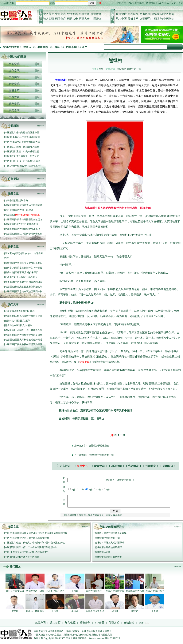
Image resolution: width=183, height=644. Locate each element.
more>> (41, 126)
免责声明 (40, 625)
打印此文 (151, 466)
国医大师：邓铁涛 (24, 210)
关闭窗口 (168, 466)
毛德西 (31, 311)
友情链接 (129, 625)
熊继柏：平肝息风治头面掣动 (109, 545)
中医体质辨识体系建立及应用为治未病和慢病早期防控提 (39, 535)
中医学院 (14, 77)
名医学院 (43, 47)
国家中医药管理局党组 (28, 147)
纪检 (7, 277)
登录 (92, 3)
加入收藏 (116, 466)
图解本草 (133, 19)
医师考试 (151, 3)
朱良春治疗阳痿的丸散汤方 (29, 219)
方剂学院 (14, 71)
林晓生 (29, 325)
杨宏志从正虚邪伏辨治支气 (29, 287)
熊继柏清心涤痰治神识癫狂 (108, 550)
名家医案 (145, 14)
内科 (57, 47)
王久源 (155, 613)
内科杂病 (71, 47)
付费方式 (114, 625)
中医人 (27, 47)
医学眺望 (139, 3)
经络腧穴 (157, 14)
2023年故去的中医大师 (28, 559)
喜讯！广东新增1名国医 (28, 161)
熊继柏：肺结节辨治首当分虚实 (111, 535)
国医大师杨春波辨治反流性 (29, 335)
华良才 (115, 613)
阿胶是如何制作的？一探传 (29, 268)
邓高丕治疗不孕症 (55, 593)
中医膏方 (96, 19)
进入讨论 (65, 466)
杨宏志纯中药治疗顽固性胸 (29, 291)
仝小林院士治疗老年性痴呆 (29, 330)
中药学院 (14, 110)
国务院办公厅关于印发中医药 (25, 137)
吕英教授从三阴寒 (35, 593)
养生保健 (10, 282)
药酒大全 (84, 19)
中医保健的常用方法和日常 (29, 282)
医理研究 (133, 14)
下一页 (121, 435)
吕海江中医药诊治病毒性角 (29, 234)
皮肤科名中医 (12, 321)
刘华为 (24, 200)
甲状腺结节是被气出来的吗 (29, 263)
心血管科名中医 (13, 311)
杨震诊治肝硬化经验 (99, 446)
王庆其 (55, 613)
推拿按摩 (96, 14)
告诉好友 (134, 466)
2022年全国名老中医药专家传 (25, 166)
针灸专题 (72, 14)
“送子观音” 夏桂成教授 (26, 224)
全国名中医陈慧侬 (115, 593)
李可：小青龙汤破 (15, 593)
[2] (115, 435)
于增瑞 (75, 593)
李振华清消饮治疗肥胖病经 (29, 205)
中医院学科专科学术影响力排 (25, 142)
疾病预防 (10, 263)
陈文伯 (135, 613)
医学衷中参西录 (13, 253)
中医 (7, 133)
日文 (174, 3)
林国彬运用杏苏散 (135, 593)
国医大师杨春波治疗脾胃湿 (29, 340)
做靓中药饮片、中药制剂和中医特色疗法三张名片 (41, 545)
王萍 (28, 321)
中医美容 (60, 14)
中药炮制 (169, 19)
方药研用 (145, 19)
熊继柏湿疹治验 (103, 554)
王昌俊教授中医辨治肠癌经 (29, 344)
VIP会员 (99, 625)
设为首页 (55, 625)
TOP (141, 625)
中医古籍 (14, 97)
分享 (139, 69)
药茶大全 (72, 19)
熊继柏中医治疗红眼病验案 (108, 559)
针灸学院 (14, 84)
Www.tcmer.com (97, 640)
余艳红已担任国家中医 (28, 133)
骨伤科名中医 (12, 325)
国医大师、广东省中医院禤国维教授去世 (37, 550)
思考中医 (121, 19)
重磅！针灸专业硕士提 (28, 152)
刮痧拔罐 (84, 14)
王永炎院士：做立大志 (28, 156)
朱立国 (15, 613)
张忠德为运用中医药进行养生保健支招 (30, 554)
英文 (181, 3)
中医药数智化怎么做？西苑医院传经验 (30, 540)
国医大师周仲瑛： (95, 593)
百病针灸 (10, 272)
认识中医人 (163, 3)
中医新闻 (169, 14)
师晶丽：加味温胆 (35, 613)
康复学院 (14, 104)
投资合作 (85, 625)
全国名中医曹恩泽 (95, 613)
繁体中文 (131, 69)
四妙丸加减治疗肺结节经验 (29, 316)
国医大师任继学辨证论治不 (29, 229)
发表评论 (99, 466)
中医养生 (49, 14)
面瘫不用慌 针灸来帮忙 (27, 272)
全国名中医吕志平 (155, 593)
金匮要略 (84, 362)
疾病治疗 (121, 14)
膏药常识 (10, 268)
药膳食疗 (60, 19)
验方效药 (49, 19)
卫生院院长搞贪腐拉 (27, 277)
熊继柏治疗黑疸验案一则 (101, 455)
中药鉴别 (157, 19)
